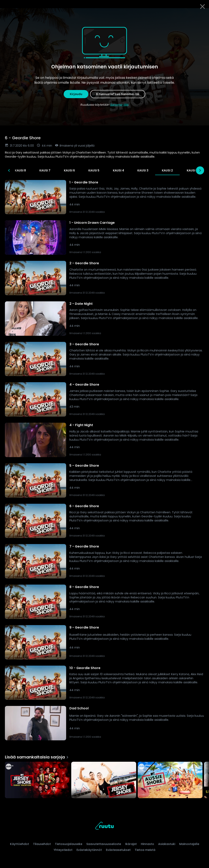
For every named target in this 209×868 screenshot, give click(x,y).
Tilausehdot (42, 844)
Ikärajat (131, 844)
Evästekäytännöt (89, 850)
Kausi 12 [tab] (47, 170)
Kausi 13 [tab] (23, 170)
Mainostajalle (189, 844)
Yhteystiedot (63, 850)
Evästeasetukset (118, 850)
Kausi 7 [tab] (170, 170)
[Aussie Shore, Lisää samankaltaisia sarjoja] (170, 780)
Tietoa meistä (145, 850)
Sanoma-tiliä (119, 105)
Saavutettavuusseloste (104, 844)
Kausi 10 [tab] (96, 170)
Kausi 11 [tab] (72, 170)
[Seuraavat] (200, 170)
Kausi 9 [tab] (121, 170)
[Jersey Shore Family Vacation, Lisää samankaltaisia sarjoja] (37, 780)
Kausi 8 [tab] (145, 170)
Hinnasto (147, 844)
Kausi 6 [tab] (194, 170)
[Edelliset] (9, 170)
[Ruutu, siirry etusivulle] (104, 826)
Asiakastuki (167, 844)
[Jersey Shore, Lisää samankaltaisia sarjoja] (104, 780)
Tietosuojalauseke (69, 844)
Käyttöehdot (19, 844)
